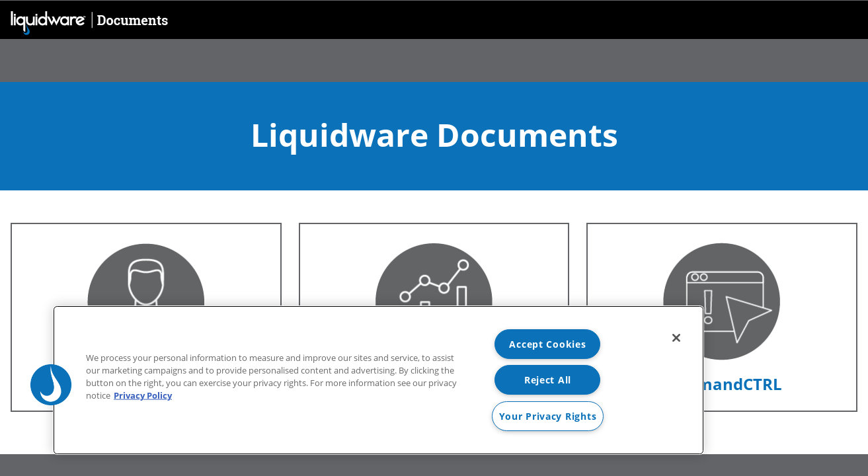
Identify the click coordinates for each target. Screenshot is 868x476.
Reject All (548, 380)
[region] (378, 380)
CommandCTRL (722, 384)
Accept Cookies (547, 344)
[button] (51, 385)
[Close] (676, 338)
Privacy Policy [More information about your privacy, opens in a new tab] (143, 395)
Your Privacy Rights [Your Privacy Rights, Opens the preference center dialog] (548, 416)
